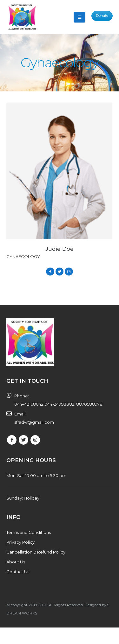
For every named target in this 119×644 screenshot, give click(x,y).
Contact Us (18, 572)
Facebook (50, 272)
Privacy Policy (20, 542)
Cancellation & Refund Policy (36, 552)
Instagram (69, 272)
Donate (102, 16)
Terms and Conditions (29, 532)
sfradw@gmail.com (34, 422)
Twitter (60, 272)
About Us (16, 562)
